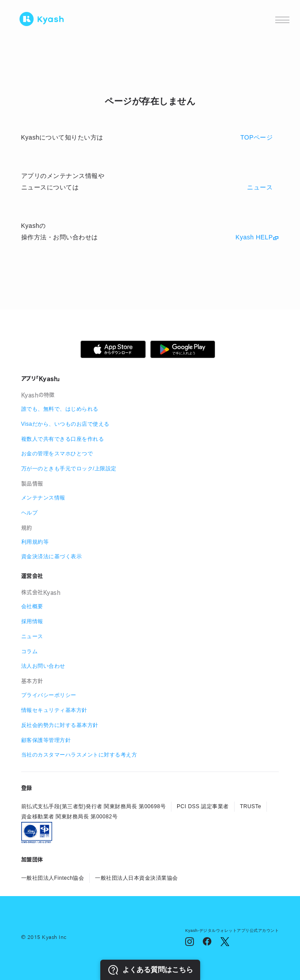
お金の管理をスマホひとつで (57, 454)
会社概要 (32, 606)
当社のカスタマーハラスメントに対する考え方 (79, 755)
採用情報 (32, 621)
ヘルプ (30, 513)
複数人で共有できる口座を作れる (63, 439)
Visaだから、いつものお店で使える (65, 424)
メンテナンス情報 (43, 498)
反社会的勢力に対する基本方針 (60, 725)
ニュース (32, 636)
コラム (30, 651)
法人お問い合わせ (43, 666)
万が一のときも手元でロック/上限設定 (69, 469)
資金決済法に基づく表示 (52, 556)
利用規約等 (35, 542)
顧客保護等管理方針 (46, 740)
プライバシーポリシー (49, 695)
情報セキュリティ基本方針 (54, 710)
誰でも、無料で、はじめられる (60, 409)
